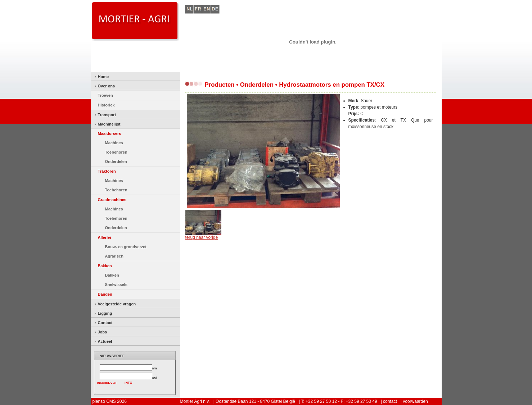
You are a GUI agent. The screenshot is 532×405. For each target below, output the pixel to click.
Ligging (105, 313)
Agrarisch (114, 256)
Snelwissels (116, 285)
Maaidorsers (110, 133)
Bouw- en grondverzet (126, 247)
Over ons (107, 86)
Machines (114, 143)
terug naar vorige (202, 237)
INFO (129, 383)
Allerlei (105, 237)
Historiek (106, 105)
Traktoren (107, 171)
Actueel (105, 341)
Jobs (103, 332)
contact (390, 401)
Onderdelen (116, 161)
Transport (107, 115)
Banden (105, 294)
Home (103, 77)
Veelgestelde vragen (117, 304)
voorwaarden (415, 401)
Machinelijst (109, 124)
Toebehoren (116, 152)
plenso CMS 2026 (110, 401)
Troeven (105, 95)
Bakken (105, 266)
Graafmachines (112, 200)
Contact (105, 323)
